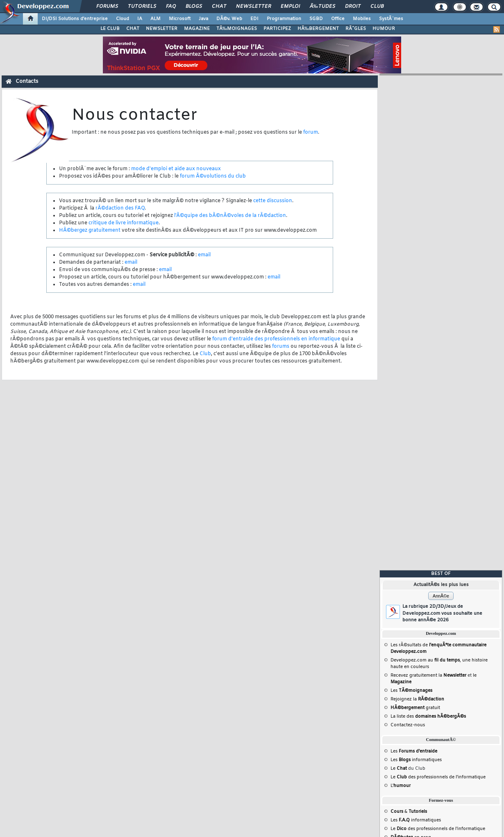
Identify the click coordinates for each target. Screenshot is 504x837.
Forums (107, 7)
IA (140, 19)
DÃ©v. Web (229, 19)
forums (281, 347)
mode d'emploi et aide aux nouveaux (176, 169)
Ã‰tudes (322, 7)
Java (203, 19)
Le (399, 769)
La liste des (428, 716)
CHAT (133, 29)
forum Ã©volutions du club (213, 176)
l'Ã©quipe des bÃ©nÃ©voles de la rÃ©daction (230, 216)
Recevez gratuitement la (428, 675)
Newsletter (253, 7)
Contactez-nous (408, 725)
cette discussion (273, 201)
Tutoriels (142, 7)
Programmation (284, 19)
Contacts (27, 81)
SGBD (316, 19)
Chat (219, 7)
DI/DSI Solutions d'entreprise (75, 19)
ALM (156, 19)
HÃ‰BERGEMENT (318, 29)
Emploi (290, 7)
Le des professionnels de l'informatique (438, 777)
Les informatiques (416, 760)
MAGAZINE (197, 29)
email (204, 255)
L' (401, 786)
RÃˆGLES (356, 29)
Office (338, 19)
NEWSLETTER (162, 29)
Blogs (194, 7)
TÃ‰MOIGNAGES (237, 29)
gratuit (415, 708)
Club (377, 7)
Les (411, 691)
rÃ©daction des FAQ (120, 208)
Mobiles (362, 19)
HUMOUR (384, 29)
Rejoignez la (417, 699)
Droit (353, 7)
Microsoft (180, 19)
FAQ (171, 7)
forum (311, 132)
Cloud (123, 19)
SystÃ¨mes (391, 19)
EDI (254, 19)
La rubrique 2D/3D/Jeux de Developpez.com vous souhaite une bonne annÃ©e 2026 (442, 613)
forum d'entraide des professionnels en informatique (276, 339)
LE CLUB (110, 29)
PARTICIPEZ (277, 29)
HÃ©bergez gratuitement (90, 230)
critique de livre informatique (124, 223)
